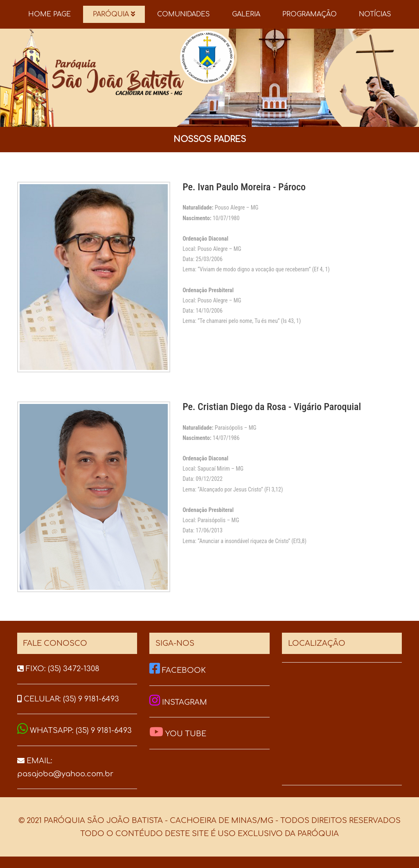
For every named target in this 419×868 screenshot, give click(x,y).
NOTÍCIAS (375, 14)
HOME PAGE (50, 14)
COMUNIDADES (184, 14)
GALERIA (246, 14)
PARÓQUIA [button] (114, 14)
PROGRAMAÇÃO (310, 14)
